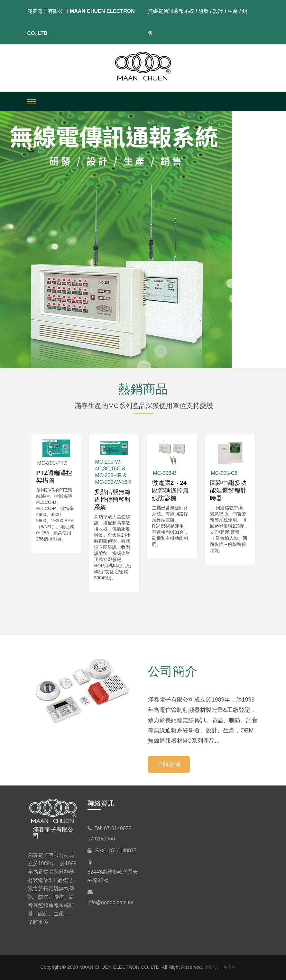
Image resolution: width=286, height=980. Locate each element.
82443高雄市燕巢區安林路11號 (113, 876)
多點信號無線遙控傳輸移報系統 (113, 499)
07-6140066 (101, 839)
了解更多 (169, 764)
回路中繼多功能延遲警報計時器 (228, 490)
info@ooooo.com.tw (110, 902)
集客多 (230, 967)
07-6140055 (118, 828)
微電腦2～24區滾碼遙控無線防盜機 (171, 490)
